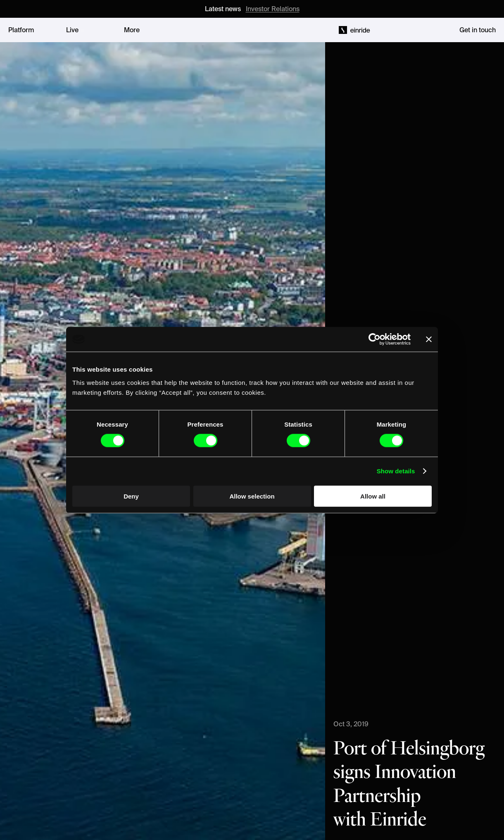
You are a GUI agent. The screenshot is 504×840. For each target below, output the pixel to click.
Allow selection (252, 496)
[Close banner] (429, 339)
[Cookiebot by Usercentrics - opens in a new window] (374, 339)
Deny (131, 496)
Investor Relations (273, 9)
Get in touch (478, 30)
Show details (396, 471)
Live (72, 30)
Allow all (373, 496)
